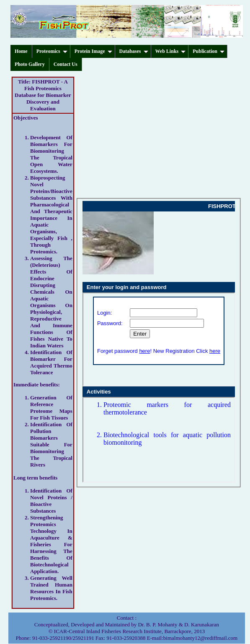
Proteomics (52, 51)
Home (21, 51)
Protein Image (93, 51)
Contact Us (66, 64)
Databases (134, 51)
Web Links (171, 51)
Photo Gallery (30, 64)
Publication (209, 51)
